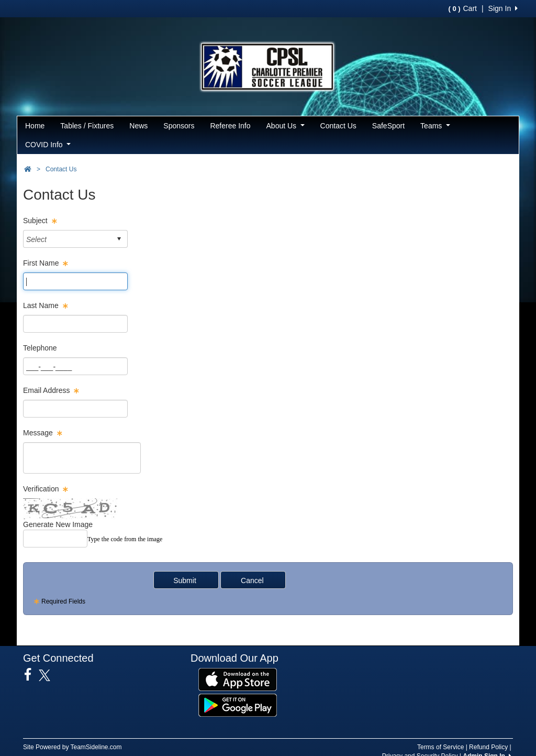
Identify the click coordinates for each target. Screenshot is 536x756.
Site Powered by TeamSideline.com (72, 747)
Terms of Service (440, 747)
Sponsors (179, 126)
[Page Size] (75, 281)
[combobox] (67, 239)
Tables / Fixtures (87, 126)
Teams (435, 126)
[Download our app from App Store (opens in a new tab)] (238, 679)
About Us (286, 126)
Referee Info (230, 126)
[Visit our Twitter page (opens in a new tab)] (48, 675)
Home (35, 126)
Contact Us (338, 126)
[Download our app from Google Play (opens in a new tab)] (238, 705)
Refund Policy (488, 747)
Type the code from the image (125, 539)
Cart (462, 8)
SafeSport (388, 126)
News (138, 126)
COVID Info (48, 145)
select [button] (119, 239)
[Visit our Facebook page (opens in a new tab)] (32, 675)
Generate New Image (58, 524)
